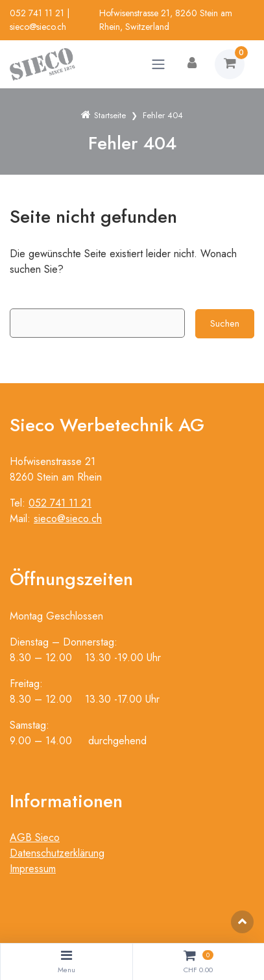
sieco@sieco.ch (38, 27)
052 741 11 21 (37, 13)
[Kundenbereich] (192, 64)
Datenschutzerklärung (57, 853)
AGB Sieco (35, 837)
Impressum (33, 869)
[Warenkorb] (230, 64)
